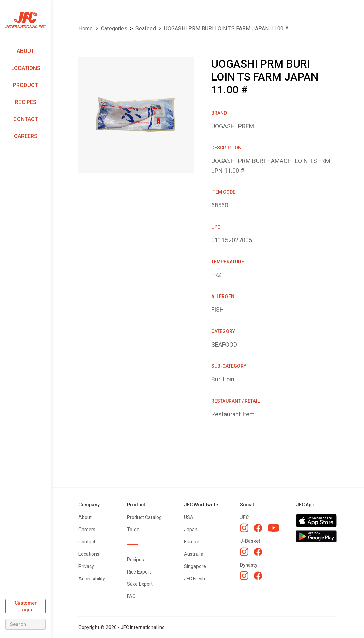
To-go (133, 530)
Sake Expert (140, 584)
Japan (191, 530)
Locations (26, 68)
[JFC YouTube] (274, 528)
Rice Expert (139, 572)
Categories (114, 28)
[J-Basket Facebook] (258, 552)
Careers (26, 136)
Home (86, 28)
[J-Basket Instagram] (244, 552)
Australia (194, 554)
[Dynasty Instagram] (244, 576)
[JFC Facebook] (258, 528)
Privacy (86, 566)
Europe (192, 542)
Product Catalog (144, 517)
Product (26, 85)
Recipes (26, 102)
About (26, 51)
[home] (26, 20)
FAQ (131, 596)
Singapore (195, 566)
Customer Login (26, 606)
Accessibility (92, 579)
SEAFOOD (146, 28)
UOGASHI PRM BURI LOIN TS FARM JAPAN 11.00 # (226, 28)
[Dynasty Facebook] (258, 576)
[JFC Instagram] (244, 528)
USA (189, 517)
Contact (26, 119)
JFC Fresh (194, 579)
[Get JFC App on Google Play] (316, 536)
